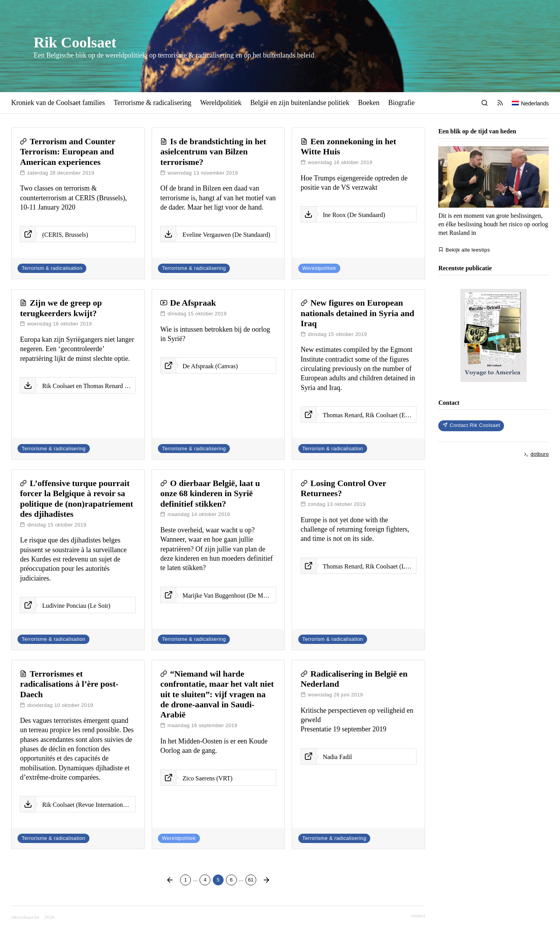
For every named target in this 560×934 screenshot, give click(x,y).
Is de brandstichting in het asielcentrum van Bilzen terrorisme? (213, 152)
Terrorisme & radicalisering (152, 103)
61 (252, 879)
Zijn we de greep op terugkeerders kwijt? (61, 308)
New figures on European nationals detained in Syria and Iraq (357, 313)
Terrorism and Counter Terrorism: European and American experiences (67, 152)
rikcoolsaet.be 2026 (33, 917)
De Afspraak (193, 303)
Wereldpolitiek (221, 103)
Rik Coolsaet (75, 42)
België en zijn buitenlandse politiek (300, 103)
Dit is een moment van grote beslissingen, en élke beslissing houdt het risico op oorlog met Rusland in (493, 224)
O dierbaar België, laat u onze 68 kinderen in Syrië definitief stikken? (210, 493)
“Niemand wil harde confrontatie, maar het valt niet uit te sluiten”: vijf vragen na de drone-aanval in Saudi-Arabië (217, 694)
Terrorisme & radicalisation (54, 639)
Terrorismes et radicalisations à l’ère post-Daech (69, 684)
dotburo (536, 454)
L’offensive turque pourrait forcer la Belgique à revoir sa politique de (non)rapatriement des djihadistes (76, 498)
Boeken (369, 103)
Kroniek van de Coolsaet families (58, 103)
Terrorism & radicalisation (52, 268)
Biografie (401, 103)
